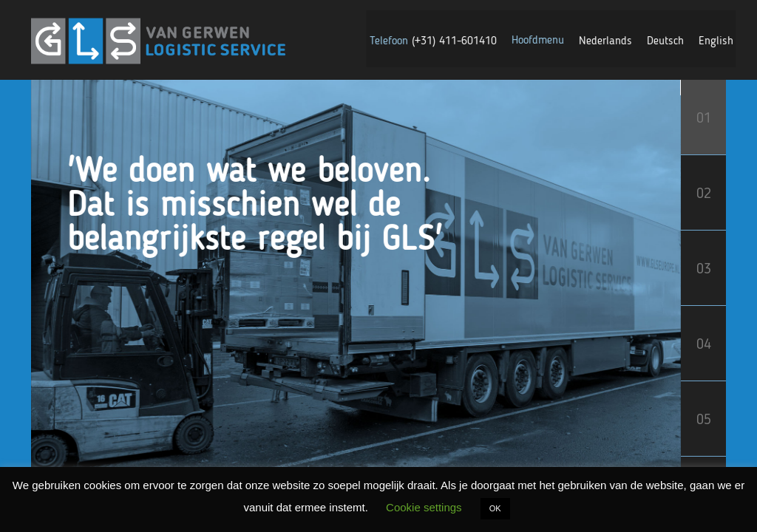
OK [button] (495, 508)
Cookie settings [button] (424, 507)
